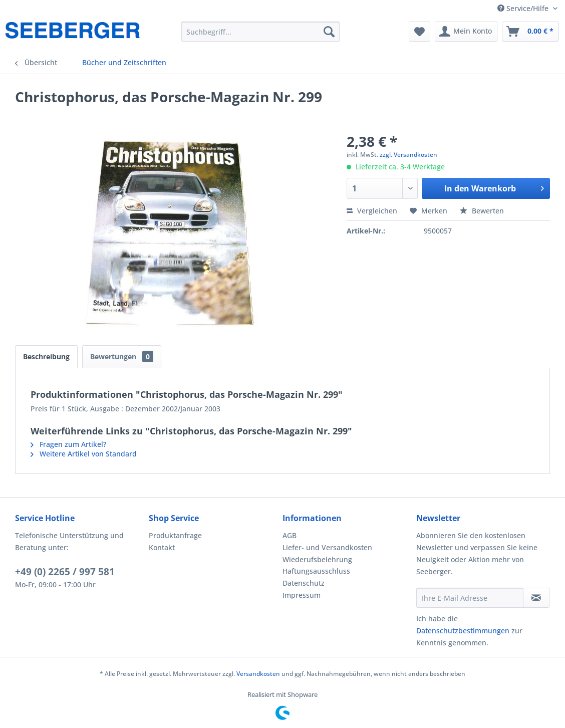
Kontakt (162, 547)
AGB (290, 535)
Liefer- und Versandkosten (327, 547)
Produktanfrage (175, 535)
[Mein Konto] (466, 32)
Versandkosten (258, 674)
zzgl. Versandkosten (408, 155)
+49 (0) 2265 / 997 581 (65, 572)
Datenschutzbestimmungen (463, 631)
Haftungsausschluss (316, 571)
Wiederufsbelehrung (317, 559)
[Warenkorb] (530, 32)
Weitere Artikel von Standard (84, 454)
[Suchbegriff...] (260, 32)
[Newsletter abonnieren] (536, 598)
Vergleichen (372, 211)
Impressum (302, 595)
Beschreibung (46, 356)
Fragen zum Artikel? (68, 444)
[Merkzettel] (419, 32)
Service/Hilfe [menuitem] (524, 8)
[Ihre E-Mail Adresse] (470, 598)
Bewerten (482, 211)
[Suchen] (329, 32)
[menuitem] (260, 32)
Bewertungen (122, 356)
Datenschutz (304, 583)
